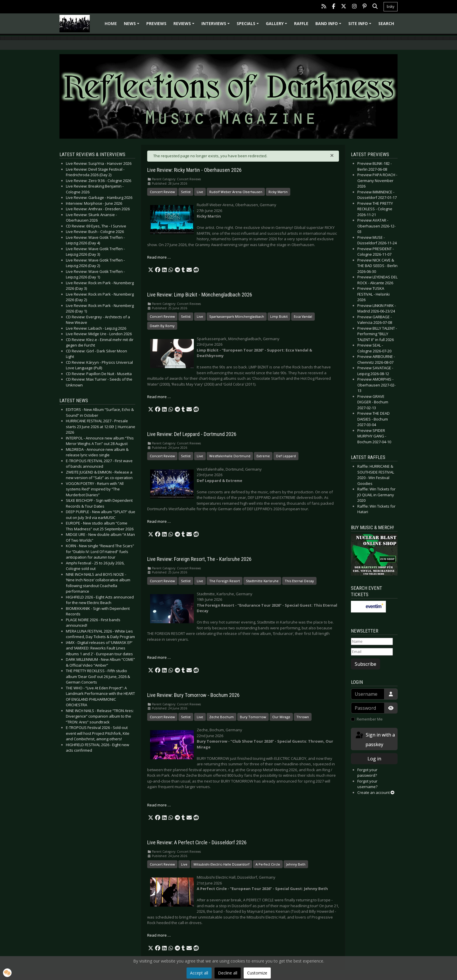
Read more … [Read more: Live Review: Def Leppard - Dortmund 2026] (159, 521)
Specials (249, 25)
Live (200, 192)
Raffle (301, 23)
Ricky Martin (278, 192)
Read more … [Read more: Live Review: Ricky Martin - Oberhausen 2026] (159, 257)
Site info (361, 25)
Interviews (216, 25)
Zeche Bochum (222, 717)
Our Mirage (281, 717)
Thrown (303, 717)
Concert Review (162, 192)
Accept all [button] (199, 973)
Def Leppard (286, 456)
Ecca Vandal (303, 316)
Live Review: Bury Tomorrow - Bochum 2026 (193, 695)
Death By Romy (162, 326)
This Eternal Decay (299, 581)
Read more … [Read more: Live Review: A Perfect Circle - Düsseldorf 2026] (159, 935)
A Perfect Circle (268, 864)
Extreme (263, 456)
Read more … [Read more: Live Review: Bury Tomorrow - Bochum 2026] (159, 805)
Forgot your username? (367, 784)
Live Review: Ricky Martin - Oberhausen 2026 (194, 170)
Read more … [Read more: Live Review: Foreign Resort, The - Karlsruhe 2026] (159, 657)
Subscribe (365, 664)
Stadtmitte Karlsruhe (262, 581)
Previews (156, 23)
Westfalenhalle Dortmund (230, 456)
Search (386, 23)
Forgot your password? (367, 773)
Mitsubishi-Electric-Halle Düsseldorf (222, 864)
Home (111, 23)
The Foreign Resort (225, 581)
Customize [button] (257, 973)
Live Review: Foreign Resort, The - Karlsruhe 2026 (199, 559)
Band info (329, 25)
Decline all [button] (228, 973)
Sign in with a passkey (375, 739)
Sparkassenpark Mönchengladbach (237, 316)
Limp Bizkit (279, 316)
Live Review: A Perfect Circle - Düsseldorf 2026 (197, 843)
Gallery (277, 25)
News (132, 25)
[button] (151, 270)
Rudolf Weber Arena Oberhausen (236, 192)
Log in (374, 759)
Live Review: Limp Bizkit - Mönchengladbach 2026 (200, 295)
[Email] (372, 652)
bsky (391, 7)
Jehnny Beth (296, 864)
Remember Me (370, 719)
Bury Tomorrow (253, 717)
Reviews (185, 25)
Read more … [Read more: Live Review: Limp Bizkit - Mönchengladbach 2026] (159, 397)
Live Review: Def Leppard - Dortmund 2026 (192, 434)
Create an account (376, 792)
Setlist (186, 192)
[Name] (372, 642)
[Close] (332, 155)
